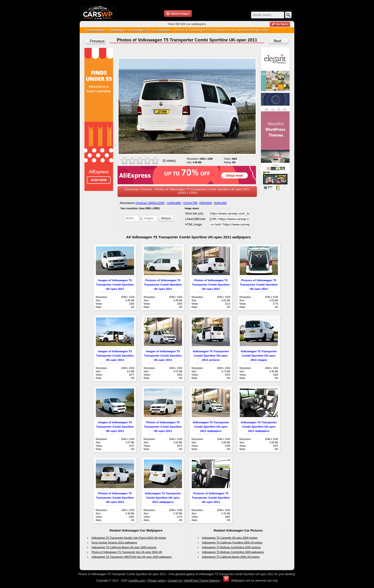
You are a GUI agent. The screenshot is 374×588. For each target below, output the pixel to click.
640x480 (221, 203)
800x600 (206, 203)
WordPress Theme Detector (202, 581)
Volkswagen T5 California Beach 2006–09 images (231, 557)
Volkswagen (117, 30)
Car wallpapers (96, 30)
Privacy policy (156, 581)
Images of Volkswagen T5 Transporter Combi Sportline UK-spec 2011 (115, 284)
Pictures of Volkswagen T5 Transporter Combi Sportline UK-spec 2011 (163, 284)
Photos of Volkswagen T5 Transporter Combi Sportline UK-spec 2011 (211, 284)
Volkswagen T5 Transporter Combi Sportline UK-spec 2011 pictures (211, 355)
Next (278, 41)
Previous (97, 41)
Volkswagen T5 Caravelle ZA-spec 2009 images (230, 538)
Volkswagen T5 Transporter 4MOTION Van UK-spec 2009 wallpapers (132, 557)
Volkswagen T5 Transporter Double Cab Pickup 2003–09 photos (129, 538)
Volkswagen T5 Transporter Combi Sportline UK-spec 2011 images (259, 355)
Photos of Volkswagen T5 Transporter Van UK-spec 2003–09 (127, 552)
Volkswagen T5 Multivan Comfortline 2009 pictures (231, 547)
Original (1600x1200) (150, 203)
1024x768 (190, 203)
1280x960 (174, 203)
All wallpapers (162, 30)
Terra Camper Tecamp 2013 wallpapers (114, 542)
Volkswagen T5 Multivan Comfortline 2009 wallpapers (233, 552)
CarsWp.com (137, 581)
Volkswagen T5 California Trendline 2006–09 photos (232, 542)
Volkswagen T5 (139, 30)
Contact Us (175, 581)
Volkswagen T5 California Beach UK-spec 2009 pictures (124, 547)
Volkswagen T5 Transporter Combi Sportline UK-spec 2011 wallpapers (211, 427)
